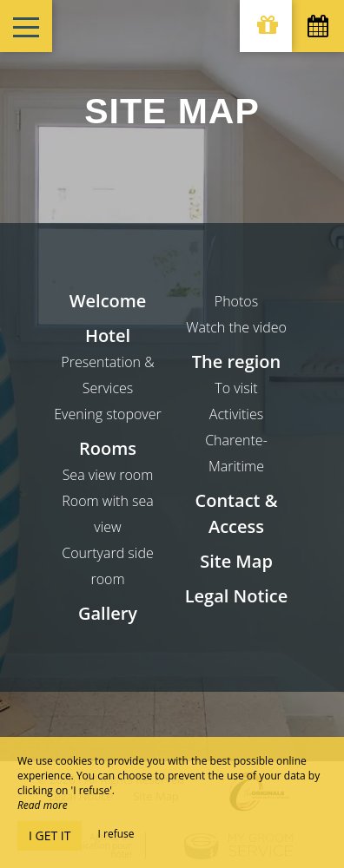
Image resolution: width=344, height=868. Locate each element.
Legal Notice (237, 596)
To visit (236, 388)
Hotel (108, 335)
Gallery (108, 613)
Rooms (108, 448)
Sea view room (108, 475)
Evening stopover (107, 414)
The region (236, 362)
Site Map (236, 561)
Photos (236, 301)
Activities (236, 414)
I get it (50, 835)
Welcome (108, 301)
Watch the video (236, 327)
